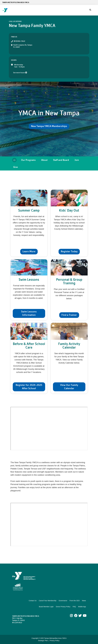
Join (77, 160)
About (44, 160)
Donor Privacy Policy (63, 607)
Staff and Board (61, 160)
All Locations (16, 21)
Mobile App (82, 607)
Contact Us (33, 601)
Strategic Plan (43, 641)
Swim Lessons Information (29, 313)
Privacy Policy (54, 641)
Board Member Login (46, 607)
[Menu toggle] (95, 9)
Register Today (69, 251)
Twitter (80, 616)
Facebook (76, 616)
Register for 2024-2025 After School (29, 387)
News (84, 601)
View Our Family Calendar (69, 387)
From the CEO (75, 601)
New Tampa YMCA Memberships (49, 126)
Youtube (84, 616)
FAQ (74, 607)
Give (16, 167)
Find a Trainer (69, 315)
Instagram (73, 616)
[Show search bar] (90, 10)
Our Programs (28, 160)
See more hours (20, 73)
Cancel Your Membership (48, 601)
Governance (63, 601)
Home (14, 160)
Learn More (29, 251)
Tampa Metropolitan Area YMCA (16, 2)
